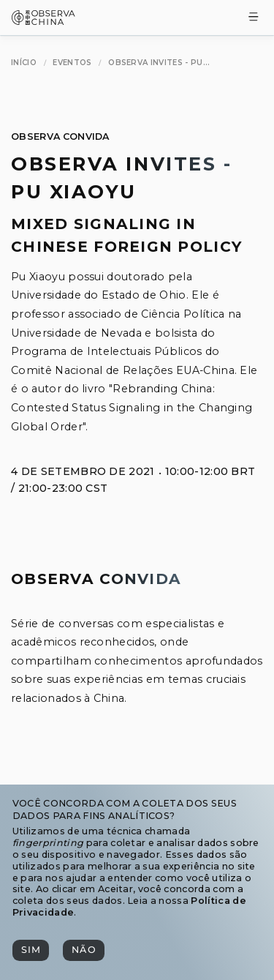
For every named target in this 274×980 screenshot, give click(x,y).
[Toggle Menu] (254, 18)
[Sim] (31, 950)
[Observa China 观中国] (43, 21)
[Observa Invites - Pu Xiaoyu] (159, 63)
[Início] (24, 63)
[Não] (83, 950)
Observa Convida (60, 136)
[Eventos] (72, 63)
